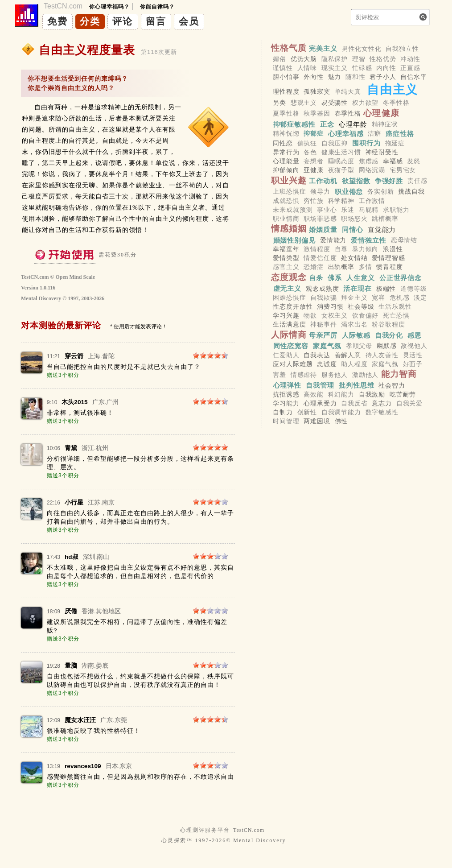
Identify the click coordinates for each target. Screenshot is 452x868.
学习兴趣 (286, 315)
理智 (359, 59)
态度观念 (289, 277)
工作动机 (323, 181)
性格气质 (289, 48)
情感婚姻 (289, 229)
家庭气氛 (327, 346)
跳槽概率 (385, 219)
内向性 (386, 68)
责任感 (417, 181)
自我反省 (354, 403)
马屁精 (369, 210)
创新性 (307, 413)
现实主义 (335, 68)
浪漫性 (393, 249)
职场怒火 (354, 219)
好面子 (413, 364)
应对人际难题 (293, 364)
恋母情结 (404, 240)
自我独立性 (402, 49)
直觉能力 (382, 229)
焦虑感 (369, 161)
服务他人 (335, 375)
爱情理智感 (388, 258)
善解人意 (348, 355)
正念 (327, 124)
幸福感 (393, 161)
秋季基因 (317, 114)
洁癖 (374, 134)
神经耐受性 (382, 152)
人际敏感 (356, 335)
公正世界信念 (401, 278)
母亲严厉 (323, 335)
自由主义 (392, 89)
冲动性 (410, 59)
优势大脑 (304, 59)
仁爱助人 (286, 355)
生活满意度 (289, 325)
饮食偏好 (365, 315)
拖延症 (395, 143)
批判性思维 (357, 385)
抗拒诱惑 (286, 394)
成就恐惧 (286, 201)
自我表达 (317, 355)
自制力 (283, 413)
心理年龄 (353, 124)
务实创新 (380, 192)
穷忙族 (314, 201)
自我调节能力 (341, 413)
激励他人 (365, 375)
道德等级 (413, 289)
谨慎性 (283, 68)
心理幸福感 (346, 134)
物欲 (310, 315)
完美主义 (323, 48)
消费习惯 (330, 306)
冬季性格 (396, 103)
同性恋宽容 (291, 346)
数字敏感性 (382, 413)
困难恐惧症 (289, 298)
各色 (310, 152)
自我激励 (372, 394)
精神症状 (385, 124)
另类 (279, 103)
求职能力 (396, 210)
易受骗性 (335, 103)
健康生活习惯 (341, 152)
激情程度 (317, 249)
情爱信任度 (320, 258)
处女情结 (354, 258)
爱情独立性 (369, 240)
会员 (189, 21)
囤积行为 (366, 143)
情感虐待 (304, 375)
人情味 (307, 68)
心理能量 (286, 161)
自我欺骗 (323, 298)
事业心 (327, 210)
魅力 (335, 77)
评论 (123, 21)
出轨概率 (341, 267)
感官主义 (286, 267)
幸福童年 (286, 249)
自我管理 (320, 385)
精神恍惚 (286, 134)
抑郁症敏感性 (294, 124)
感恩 (415, 335)
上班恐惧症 (289, 192)
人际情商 (289, 335)
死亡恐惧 (396, 315)
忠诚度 (327, 364)
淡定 (420, 298)
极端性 (386, 289)
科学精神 (341, 201)
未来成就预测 (293, 210)
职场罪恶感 (320, 219)
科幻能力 (341, 394)
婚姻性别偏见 (294, 240)
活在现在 (357, 288)
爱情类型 (286, 258)
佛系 (335, 278)
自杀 (316, 278)
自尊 (341, 249)
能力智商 (399, 374)
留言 (156, 21)
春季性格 (348, 114)
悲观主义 (304, 103)
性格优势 (383, 59)
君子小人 (383, 77)
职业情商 (286, 219)
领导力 (320, 192)
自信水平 (413, 77)
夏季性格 (286, 114)
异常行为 (286, 152)
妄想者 (314, 161)
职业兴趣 (289, 180)
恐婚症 (314, 267)
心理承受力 (320, 403)
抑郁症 (314, 134)
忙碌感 (362, 68)
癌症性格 (400, 134)
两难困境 (317, 422)
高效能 (314, 394)
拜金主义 (354, 298)
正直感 (410, 68)
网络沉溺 (372, 170)
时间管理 (286, 422)
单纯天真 (348, 91)
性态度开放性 (293, 306)
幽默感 (387, 346)
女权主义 (335, 315)
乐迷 (348, 210)
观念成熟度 (322, 289)
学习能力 (286, 403)
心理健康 (381, 113)
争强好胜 (389, 181)
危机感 (400, 298)
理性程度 (286, 91)
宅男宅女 (403, 170)
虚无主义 (288, 288)
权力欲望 (365, 103)
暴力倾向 (365, 249)
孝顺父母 (359, 346)
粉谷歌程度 (388, 325)
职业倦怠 (349, 192)
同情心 (353, 229)
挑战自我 (411, 192)
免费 (58, 21)
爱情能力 (333, 240)
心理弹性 (288, 385)
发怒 (414, 161)
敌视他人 (414, 346)
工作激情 (372, 201)
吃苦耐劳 (403, 394)
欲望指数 (356, 181)
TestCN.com (249, 830)
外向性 (314, 77)
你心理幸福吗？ (109, 7)
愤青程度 (389, 267)
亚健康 (314, 170)
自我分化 (389, 335)
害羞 (279, 375)
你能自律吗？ (157, 7)
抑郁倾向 (286, 170)
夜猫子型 (341, 170)
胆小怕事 (286, 77)
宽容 (378, 298)
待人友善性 (382, 355)
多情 (366, 267)
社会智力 (392, 385)
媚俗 (279, 59)
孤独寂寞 (317, 91)
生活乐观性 (395, 306)
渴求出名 (354, 325)
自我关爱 (409, 403)
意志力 (382, 403)
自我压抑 (335, 143)
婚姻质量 (323, 229)
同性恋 (283, 143)
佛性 (341, 422)
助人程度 (354, 364)
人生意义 (361, 278)
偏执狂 (307, 143)
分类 (90, 21)
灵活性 (413, 355)
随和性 (355, 77)
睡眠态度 (341, 161)
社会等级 (361, 306)
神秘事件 (323, 325)
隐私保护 (335, 59)
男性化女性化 (362, 49)
